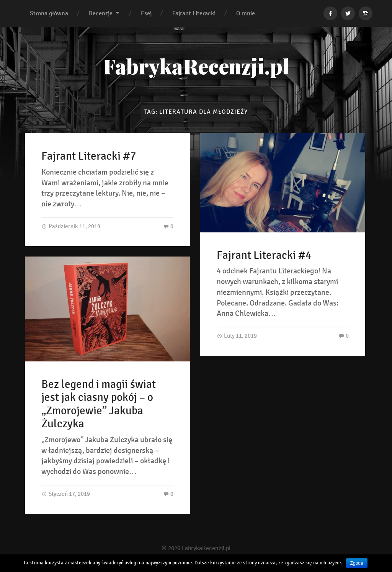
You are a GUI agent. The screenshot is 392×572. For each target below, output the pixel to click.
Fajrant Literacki (194, 13)
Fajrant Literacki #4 (264, 255)
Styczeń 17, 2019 (66, 494)
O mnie (246, 13)
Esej (146, 13)
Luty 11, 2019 (237, 336)
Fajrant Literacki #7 (89, 156)
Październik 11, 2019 (71, 226)
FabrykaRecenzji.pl (196, 66)
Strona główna (49, 13)
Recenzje (101, 13)
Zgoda (357, 563)
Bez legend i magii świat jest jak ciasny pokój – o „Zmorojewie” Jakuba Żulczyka (99, 404)
